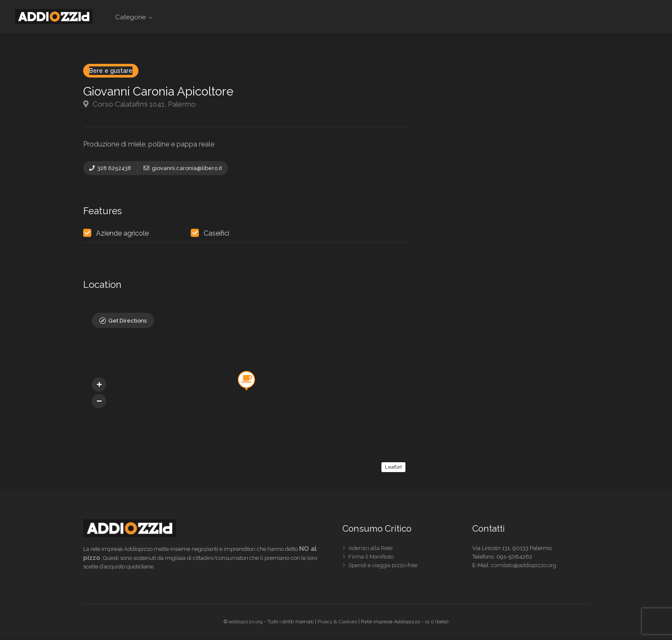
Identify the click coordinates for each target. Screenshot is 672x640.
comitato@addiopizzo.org (524, 567)
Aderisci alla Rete (370, 551)
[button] (99, 403)
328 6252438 (110, 168)
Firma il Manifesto (371, 560)
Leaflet (393, 468)
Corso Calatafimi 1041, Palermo (139, 104)
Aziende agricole (122, 235)
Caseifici (216, 235)
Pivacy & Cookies (337, 623)
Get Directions (127, 323)
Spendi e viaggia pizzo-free (383, 568)
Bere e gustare (111, 71)
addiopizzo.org (246, 623)
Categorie (130, 17)
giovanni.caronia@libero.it (183, 168)
